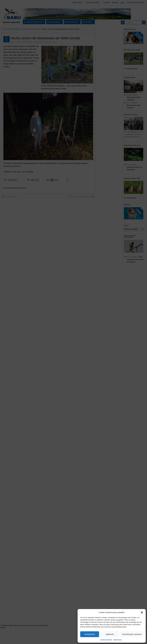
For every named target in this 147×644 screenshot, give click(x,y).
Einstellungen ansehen (132, 634)
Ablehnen (110, 634)
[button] (142, 612)
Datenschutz (118, 640)
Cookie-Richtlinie (106, 640)
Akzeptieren (90, 634)
